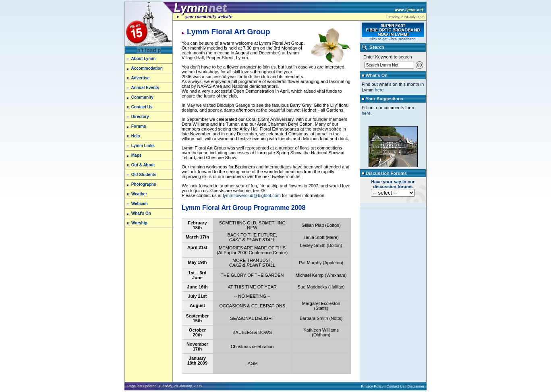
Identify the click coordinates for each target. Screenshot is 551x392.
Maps (137, 155)
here (379, 90)
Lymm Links (142, 146)
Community (142, 97)
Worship (139, 223)
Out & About (142, 165)
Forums (139, 126)
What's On (141, 213)
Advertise (140, 78)
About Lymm (141, 59)
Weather (139, 194)
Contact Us (142, 107)
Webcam (140, 204)
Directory (140, 117)
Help (136, 136)
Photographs (144, 184)
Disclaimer (416, 386)
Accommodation (147, 68)
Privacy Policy (372, 386)
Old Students (144, 175)
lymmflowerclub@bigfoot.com (252, 195)
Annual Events (145, 88)
